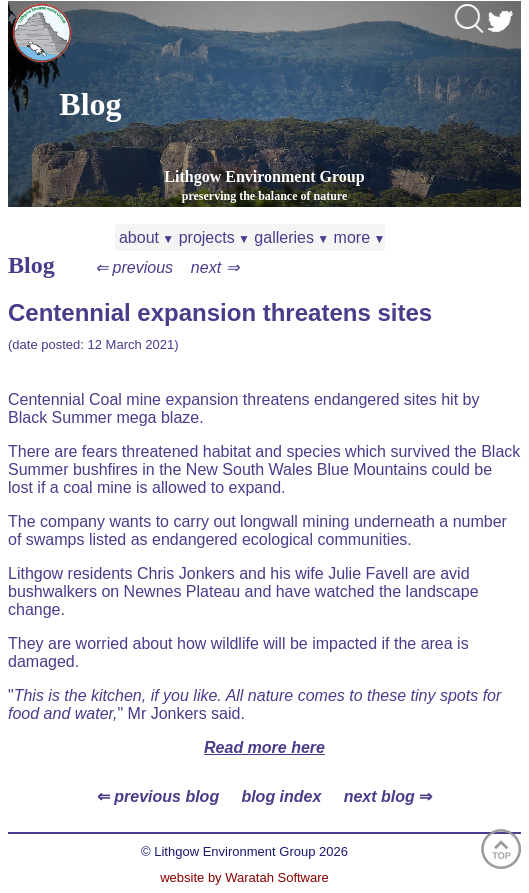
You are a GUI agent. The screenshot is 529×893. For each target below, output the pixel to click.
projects (212, 237)
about (145, 237)
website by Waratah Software (244, 877)
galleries (289, 237)
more (357, 237)
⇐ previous (134, 267)
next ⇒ (215, 267)
